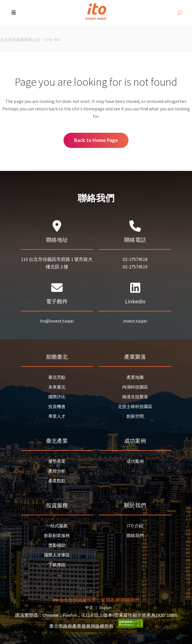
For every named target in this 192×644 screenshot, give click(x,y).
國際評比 (57, 397)
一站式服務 (57, 526)
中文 (89, 608)
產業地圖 (135, 377)
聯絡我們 (135, 535)
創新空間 (135, 416)
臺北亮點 (57, 377)
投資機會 (57, 406)
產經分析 (57, 471)
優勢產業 (57, 461)
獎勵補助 (57, 545)
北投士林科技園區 (135, 406)
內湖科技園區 (135, 387)
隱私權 (113, 600)
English (105, 608)
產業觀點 (57, 481)
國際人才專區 (57, 555)
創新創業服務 (57, 535)
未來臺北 (57, 387)
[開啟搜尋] (180, 13)
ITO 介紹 (135, 526)
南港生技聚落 (135, 397)
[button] (14, 13)
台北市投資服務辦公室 (20, 40)
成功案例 (135, 461)
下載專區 (57, 565)
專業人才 (57, 416)
